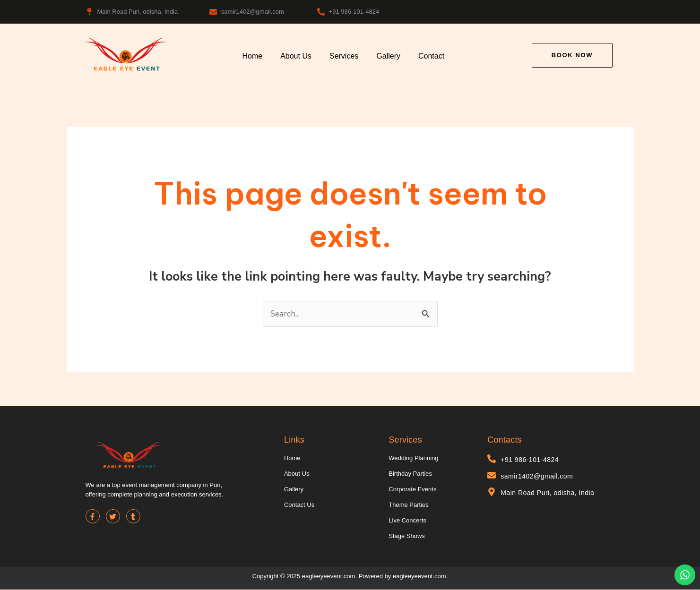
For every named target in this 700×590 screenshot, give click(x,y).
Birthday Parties (410, 474)
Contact (431, 56)
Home (252, 56)
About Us (296, 56)
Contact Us (299, 505)
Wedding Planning (413, 458)
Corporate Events (412, 490)
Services (344, 56)
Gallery (388, 56)
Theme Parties (409, 505)
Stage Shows (407, 536)
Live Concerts (407, 521)
